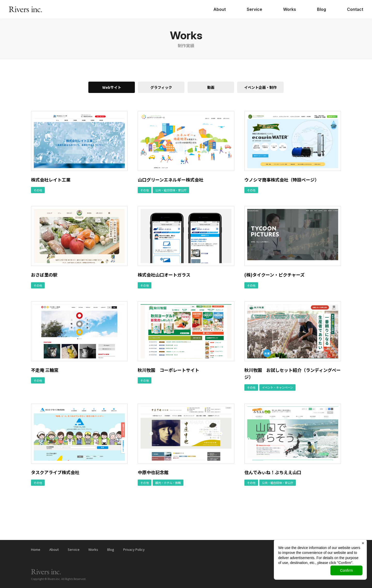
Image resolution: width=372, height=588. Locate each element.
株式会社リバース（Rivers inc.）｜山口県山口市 (25, 9)
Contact (355, 9)
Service (254, 9)
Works (290, 9)
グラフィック (161, 87)
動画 (211, 87)
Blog (321, 9)
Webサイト (112, 87)
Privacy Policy (134, 549)
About (220, 9)
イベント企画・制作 (260, 87)
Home (36, 549)
